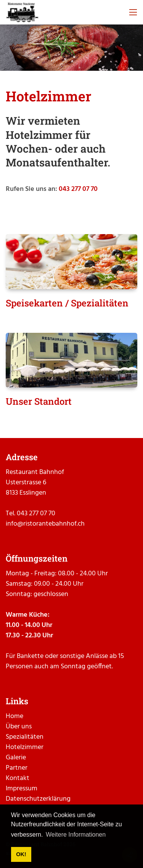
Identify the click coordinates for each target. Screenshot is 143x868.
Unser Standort (39, 401)
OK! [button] (21, 854)
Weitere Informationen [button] (76, 835)
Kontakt (18, 778)
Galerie (16, 758)
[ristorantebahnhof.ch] (22, 12)
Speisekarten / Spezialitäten (67, 303)
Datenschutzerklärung (38, 799)
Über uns (19, 727)
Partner (17, 768)
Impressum (22, 789)
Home (14, 716)
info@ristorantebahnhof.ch (45, 524)
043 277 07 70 (78, 189)
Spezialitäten (25, 737)
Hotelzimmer (25, 747)
